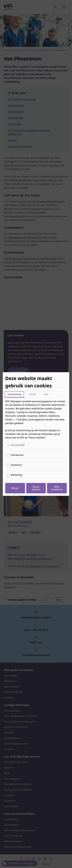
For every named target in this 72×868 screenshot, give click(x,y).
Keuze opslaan (36, 488)
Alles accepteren (57, 488)
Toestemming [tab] (14, 394)
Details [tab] (32, 394)
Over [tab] (46, 394)
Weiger (15, 488)
